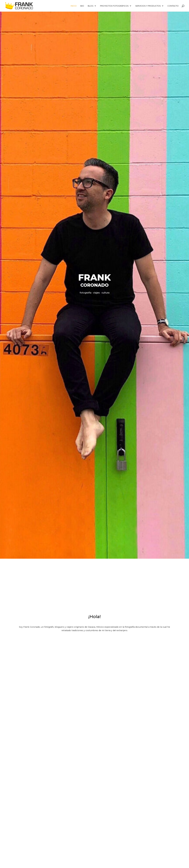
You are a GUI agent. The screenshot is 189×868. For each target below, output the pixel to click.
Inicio (74, 6)
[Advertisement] (95, 580)
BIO (82, 6)
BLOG (91, 6)
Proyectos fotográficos (114, 6)
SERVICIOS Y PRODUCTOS (148, 6)
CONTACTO (173, 6)
